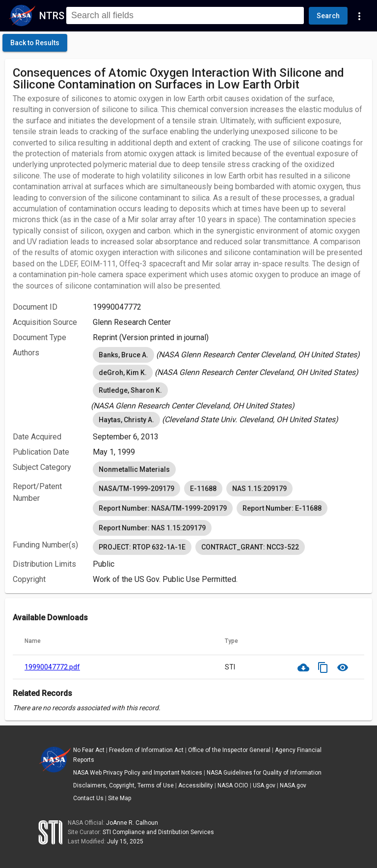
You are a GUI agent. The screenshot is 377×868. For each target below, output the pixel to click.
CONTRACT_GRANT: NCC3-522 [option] (250, 547)
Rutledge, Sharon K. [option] (130, 390)
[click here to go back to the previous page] (35, 43)
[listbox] (229, 355)
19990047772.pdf (52, 667)
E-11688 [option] (203, 489)
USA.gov (264, 785)
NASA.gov (293, 785)
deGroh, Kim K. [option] (123, 373)
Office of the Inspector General (229, 750)
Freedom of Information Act (146, 750)
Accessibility (196, 785)
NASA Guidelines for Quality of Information (264, 773)
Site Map (120, 798)
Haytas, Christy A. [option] (126, 420)
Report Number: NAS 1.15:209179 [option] (152, 528)
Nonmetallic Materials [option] (134, 469)
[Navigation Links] (359, 16)
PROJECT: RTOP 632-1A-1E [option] (142, 547)
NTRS (52, 16)
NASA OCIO (233, 785)
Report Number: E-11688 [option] (282, 508)
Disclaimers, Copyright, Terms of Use (123, 785)
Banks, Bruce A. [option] (123, 355)
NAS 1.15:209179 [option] (259, 489)
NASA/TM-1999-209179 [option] (136, 489)
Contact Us (88, 798)
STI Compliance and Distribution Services (158, 832)
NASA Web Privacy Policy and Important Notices (138, 773)
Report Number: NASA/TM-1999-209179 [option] (163, 508)
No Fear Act (89, 750)
